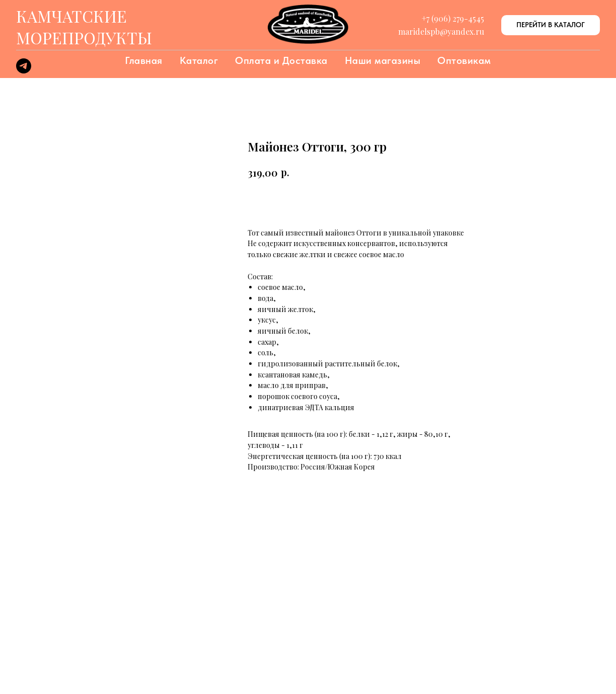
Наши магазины (383, 60)
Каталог (199, 60)
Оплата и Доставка (281, 60)
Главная (144, 60)
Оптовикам (464, 60)
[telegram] (24, 71)
